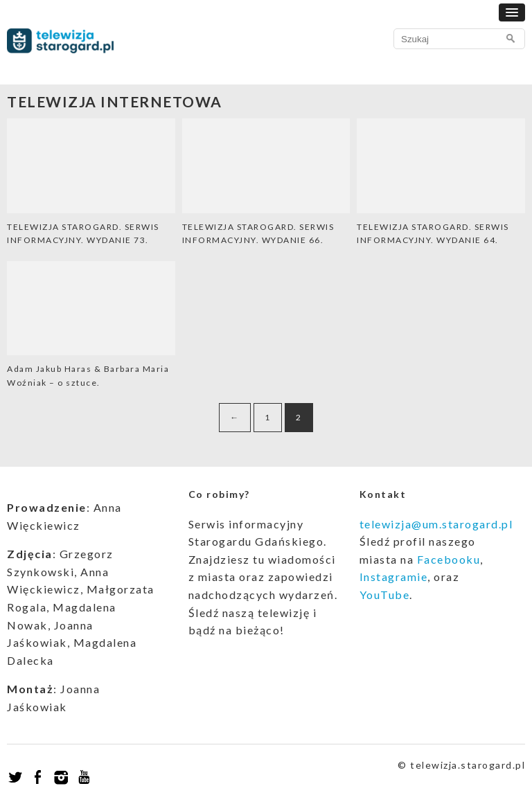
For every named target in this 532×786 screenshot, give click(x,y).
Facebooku (449, 559)
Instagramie (394, 577)
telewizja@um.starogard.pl (436, 524)
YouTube (385, 595)
